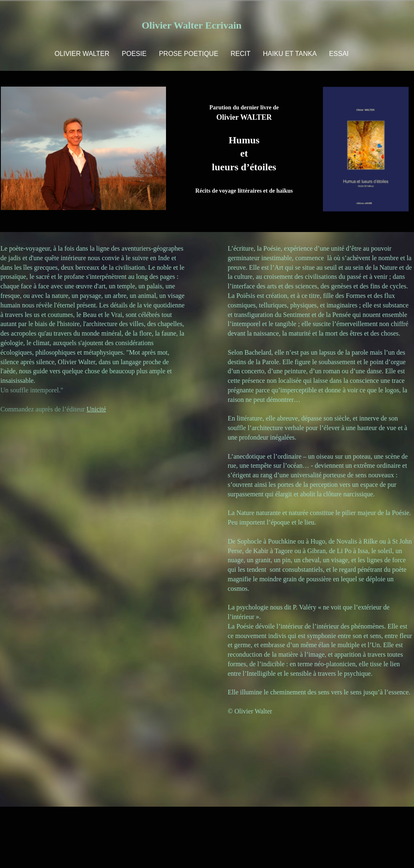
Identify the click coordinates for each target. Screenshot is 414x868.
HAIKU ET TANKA (290, 54)
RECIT (241, 54)
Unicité (96, 409)
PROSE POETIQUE (189, 54)
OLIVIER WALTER (82, 54)
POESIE (134, 54)
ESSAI (339, 54)
